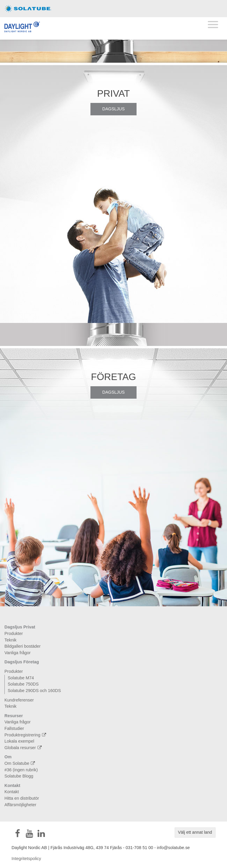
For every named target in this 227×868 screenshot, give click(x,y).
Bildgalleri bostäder (22, 646)
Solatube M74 (21, 678)
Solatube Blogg (19, 776)
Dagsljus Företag (22, 662)
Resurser (14, 716)
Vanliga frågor (18, 653)
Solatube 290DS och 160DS (34, 691)
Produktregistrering (26, 735)
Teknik (10, 640)
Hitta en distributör (22, 798)
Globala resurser (24, 748)
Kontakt (12, 785)
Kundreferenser (19, 700)
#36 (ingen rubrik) (21, 770)
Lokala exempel (19, 741)
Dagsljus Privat (20, 627)
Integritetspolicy (26, 859)
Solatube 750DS (23, 684)
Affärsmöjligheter (20, 805)
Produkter (14, 633)
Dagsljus (113, 109)
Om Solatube (20, 763)
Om (8, 757)
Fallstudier (14, 728)
